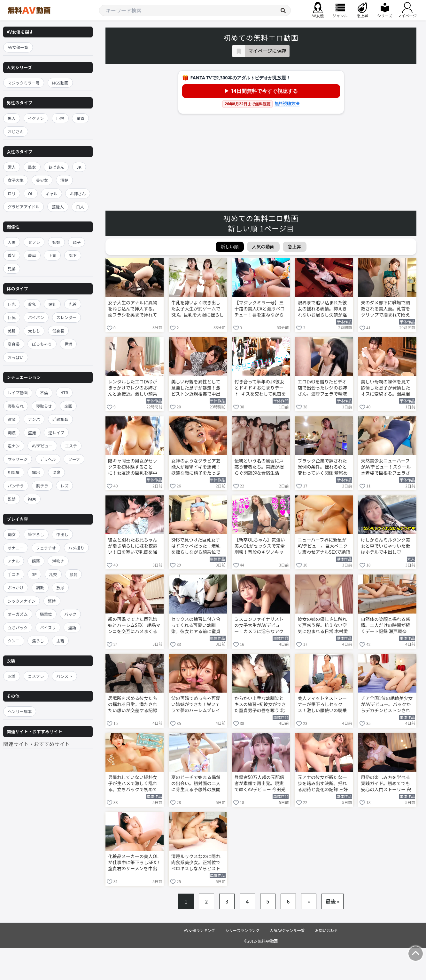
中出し (62, 534)
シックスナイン (22, 601)
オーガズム (18, 614)
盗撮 (32, 433)
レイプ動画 (18, 393)
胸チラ (42, 486)
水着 (12, 676)
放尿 (60, 587)
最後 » (333, 901)
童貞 (80, 118)
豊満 (68, 344)
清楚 (64, 180)
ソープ (74, 459)
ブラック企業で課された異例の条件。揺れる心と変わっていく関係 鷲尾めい (322, 467)
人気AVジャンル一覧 (287, 930)
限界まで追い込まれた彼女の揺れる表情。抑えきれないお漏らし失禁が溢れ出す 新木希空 (322, 309)
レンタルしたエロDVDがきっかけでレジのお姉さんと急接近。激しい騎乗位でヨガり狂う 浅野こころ (133, 388)
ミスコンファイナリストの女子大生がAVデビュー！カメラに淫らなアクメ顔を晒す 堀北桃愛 (259, 626)
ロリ (12, 193)
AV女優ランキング (199, 930)
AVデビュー (42, 446)
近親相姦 (60, 419)
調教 (40, 587)
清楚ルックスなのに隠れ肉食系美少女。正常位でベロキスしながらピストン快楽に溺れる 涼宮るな (196, 863)
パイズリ (48, 627)
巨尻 (12, 317)
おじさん (16, 131)
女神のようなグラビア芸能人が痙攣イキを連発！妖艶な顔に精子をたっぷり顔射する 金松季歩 (196, 467)
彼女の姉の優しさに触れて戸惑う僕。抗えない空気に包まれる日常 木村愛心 (323, 626)
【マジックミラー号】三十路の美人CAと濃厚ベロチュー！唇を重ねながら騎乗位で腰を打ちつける (260, 309)
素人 (12, 167)
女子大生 (16, 180)
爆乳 (52, 304)
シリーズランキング (242, 930)
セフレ (34, 242)
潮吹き (58, 561)
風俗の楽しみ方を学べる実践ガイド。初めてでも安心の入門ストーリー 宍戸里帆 (386, 784)
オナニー (16, 548)
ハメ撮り (76, 548)
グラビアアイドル (23, 207)
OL (31, 193)
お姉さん (78, 193)
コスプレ (36, 676)
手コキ (14, 574)
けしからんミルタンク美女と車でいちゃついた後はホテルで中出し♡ (385, 546)
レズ (64, 486)
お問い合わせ (327, 930)
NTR (64, 393)
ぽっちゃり (42, 344)
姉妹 (56, 242)
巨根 (60, 118)
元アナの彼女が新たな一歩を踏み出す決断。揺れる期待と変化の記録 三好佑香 (323, 784)
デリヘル (48, 459)
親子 (77, 242)
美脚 (12, 331)
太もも (34, 331)
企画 (68, 406)
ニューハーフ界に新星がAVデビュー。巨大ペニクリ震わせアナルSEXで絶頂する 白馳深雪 (324, 546)
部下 (73, 255)
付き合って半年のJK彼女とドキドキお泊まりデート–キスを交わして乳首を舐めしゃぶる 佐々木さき (260, 388)
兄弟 (12, 269)
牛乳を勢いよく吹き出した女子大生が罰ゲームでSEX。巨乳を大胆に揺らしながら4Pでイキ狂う (198, 309)
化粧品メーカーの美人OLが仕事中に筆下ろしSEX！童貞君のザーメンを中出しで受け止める (134, 863)
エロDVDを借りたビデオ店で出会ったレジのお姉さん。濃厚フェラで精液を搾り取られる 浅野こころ (323, 388)
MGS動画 (60, 83)
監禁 (12, 499)
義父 (12, 255)
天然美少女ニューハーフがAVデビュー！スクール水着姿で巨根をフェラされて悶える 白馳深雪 (386, 467)
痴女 (12, 534)
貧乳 (32, 304)
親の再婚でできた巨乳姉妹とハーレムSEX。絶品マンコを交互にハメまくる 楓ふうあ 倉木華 (134, 626)
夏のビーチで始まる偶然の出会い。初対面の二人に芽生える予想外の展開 (196, 783)
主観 (60, 641)
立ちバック (18, 627)
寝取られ (16, 406)
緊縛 (52, 601)
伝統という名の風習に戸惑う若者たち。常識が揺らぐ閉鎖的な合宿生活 (259, 467)
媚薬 (36, 561)
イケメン (36, 118)
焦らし (38, 641)
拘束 (32, 499)
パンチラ (16, 486)
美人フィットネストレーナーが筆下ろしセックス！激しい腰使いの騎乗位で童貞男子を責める (322, 705)
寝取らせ (44, 406)
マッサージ (18, 459)
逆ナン (14, 446)
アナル (14, 561)
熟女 (32, 167)
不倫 (44, 393)
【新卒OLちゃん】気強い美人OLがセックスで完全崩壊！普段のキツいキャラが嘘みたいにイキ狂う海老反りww (260, 546)
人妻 (12, 242)
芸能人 (58, 207)
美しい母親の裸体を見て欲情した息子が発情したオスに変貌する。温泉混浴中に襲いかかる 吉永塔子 (386, 388)
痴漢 (12, 433)
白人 (80, 207)
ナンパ (34, 419)
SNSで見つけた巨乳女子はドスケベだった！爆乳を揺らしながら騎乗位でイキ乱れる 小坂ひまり (196, 546)
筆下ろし (36, 534)
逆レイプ (56, 433)
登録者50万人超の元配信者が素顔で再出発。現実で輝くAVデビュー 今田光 (260, 783)
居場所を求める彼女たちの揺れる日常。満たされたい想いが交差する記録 (133, 704)
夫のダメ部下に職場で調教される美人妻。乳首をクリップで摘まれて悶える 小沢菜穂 (385, 309)
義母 (32, 255)
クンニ (14, 641)
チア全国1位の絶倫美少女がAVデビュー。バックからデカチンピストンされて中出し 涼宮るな (387, 705)
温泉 (56, 472)
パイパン (36, 317)
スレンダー (67, 317)
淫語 (72, 627)
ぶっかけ (16, 587)
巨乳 (12, 304)
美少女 (42, 180)
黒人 (12, 118)
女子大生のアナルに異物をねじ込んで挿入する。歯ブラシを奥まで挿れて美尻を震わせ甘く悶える (133, 309)
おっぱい (16, 357)
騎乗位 (46, 614)
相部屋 (14, 472)
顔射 (73, 574)
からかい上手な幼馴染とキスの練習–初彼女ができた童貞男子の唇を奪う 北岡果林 (260, 705)
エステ (71, 446)
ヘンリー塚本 (20, 711)
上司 (52, 255)
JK (79, 167)
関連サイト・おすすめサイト (36, 744)
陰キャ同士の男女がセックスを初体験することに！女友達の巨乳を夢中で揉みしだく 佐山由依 (133, 467)
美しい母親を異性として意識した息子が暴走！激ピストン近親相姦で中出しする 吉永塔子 (196, 388)
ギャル (51, 193)
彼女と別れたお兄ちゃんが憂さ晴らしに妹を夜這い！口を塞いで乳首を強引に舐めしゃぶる (133, 546)
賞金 (12, 419)
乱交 (53, 574)
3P (34, 574)
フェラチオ (46, 548)
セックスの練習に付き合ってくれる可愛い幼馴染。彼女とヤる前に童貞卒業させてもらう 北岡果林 (196, 626)
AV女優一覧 (18, 47)
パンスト (64, 676)
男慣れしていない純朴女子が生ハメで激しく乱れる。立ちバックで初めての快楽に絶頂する (133, 784)
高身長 (14, 344)
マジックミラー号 (24, 83)
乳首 (73, 304)
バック (70, 614)
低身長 (58, 331)
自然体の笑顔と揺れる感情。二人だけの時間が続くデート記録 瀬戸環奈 (385, 625)
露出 (36, 472)
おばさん (56, 167)
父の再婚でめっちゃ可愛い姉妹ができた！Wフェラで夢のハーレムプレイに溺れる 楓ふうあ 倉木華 (197, 705)
